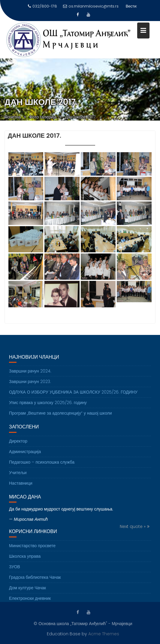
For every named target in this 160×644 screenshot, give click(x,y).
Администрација (25, 455)
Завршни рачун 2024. (30, 374)
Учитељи (18, 476)
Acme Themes (104, 633)
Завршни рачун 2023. (30, 385)
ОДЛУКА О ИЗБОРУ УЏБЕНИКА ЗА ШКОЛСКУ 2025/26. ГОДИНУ (73, 395)
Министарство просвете (32, 549)
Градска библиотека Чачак (35, 580)
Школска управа (25, 559)
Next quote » (133, 530)
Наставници (21, 486)
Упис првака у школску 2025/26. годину (48, 406)
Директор (18, 444)
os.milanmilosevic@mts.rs (91, 6)
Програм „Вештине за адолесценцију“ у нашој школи (60, 416)
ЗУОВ (15, 570)
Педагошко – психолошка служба (42, 465)
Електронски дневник (30, 601)
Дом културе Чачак (27, 591)
